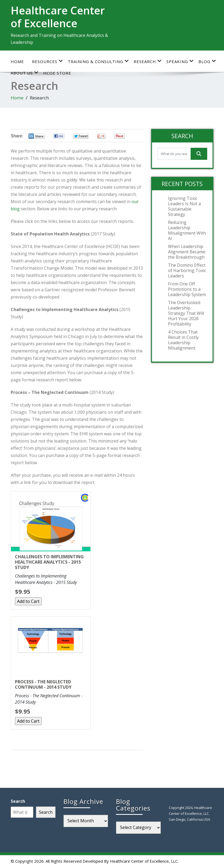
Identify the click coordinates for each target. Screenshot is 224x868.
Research (148, 61)
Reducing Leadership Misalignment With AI (187, 230)
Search (18, 801)
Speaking (180, 61)
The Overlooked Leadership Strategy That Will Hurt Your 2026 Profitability (186, 313)
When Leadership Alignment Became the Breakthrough (187, 252)
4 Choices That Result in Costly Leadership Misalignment (183, 340)
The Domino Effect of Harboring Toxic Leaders (187, 270)
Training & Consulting (98, 61)
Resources (48, 61)
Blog (207, 61)
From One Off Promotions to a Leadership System (187, 289)
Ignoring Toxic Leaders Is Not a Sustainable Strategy (184, 206)
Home (17, 61)
